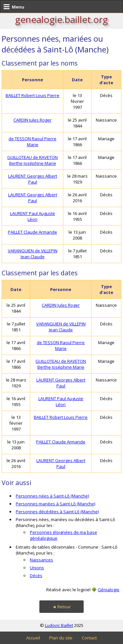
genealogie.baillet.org (61, 19)
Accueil (33, 638)
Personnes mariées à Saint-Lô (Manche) (55, 504)
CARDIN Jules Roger (32, 120)
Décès (36, 576)
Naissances (41, 560)
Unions (37, 568)
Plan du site (61, 638)
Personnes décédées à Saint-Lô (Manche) (57, 512)
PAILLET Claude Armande (32, 232)
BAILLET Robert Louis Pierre (32, 95)
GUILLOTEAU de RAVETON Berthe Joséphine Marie (32, 160)
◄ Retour (61, 607)
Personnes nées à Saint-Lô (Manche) (52, 496)
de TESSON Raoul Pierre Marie (32, 142)
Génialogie (109, 590)
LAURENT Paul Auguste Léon (33, 216)
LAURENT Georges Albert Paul (33, 179)
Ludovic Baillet (59, 625)
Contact (89, 638)
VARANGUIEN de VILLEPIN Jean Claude (33, 254)
